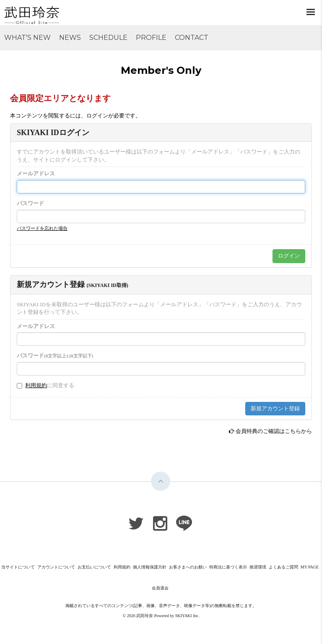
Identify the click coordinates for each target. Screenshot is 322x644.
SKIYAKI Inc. (187, 616)
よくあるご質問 (283, 567)
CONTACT (192, 38)
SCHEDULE (108, 38)
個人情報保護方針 (150, 567)
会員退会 (160, 588)
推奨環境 (258, 567)
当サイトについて (18, 567)
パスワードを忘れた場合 (42, 228)
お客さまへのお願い (188, 567)
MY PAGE (310, 567)
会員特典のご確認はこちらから (274, 431)
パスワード (30, 203)
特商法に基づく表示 (228, 567)
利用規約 (36, 385)
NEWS (70, 38)
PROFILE (151, 38)
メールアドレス (36, 173)
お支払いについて (94, 567)
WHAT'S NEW (27, 38)
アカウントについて (56, 567)
